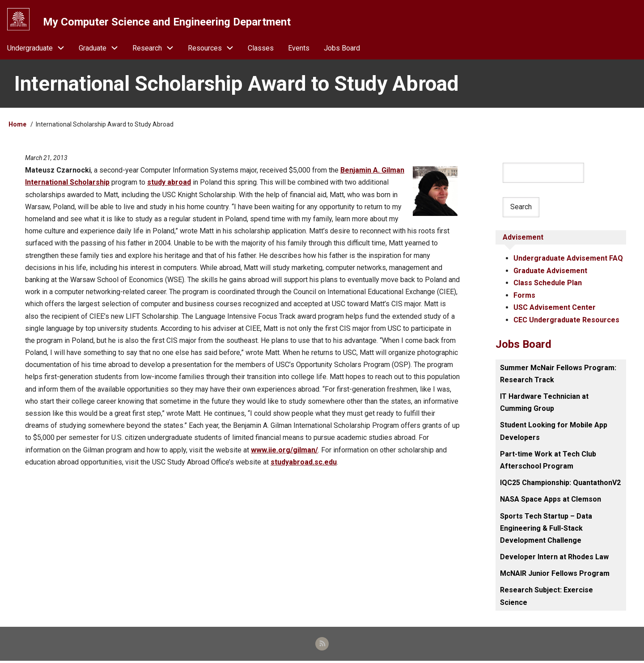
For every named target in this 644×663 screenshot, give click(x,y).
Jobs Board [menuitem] (342, 50)
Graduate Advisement (550, 272)
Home (17, 127)
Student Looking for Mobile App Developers (554, 432)
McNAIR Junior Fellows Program (555, 575)
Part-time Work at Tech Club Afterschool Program (548, 461)
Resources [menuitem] (214, 50)
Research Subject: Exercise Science (547, 597)
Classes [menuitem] (261, 50)
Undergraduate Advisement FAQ (568, 260)
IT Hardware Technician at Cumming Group (544, 404)
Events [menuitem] (299, 50)
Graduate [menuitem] (102, 50)
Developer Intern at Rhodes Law (554, 558)
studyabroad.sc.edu (304, 464)
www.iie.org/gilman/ (284, 452)
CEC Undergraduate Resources (566, 321)
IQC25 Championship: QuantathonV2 (560, 484)
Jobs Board (523, 345)
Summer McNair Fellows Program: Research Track (558, 375)
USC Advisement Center (555, 309)
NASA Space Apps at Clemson (551, 500)
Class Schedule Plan (548, 285)
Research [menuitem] (157, 50)
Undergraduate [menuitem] (39, 50)
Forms (524, 297)
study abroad (169, 184)
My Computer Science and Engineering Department (168, 22)
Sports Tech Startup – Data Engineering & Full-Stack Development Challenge (546, 529)
